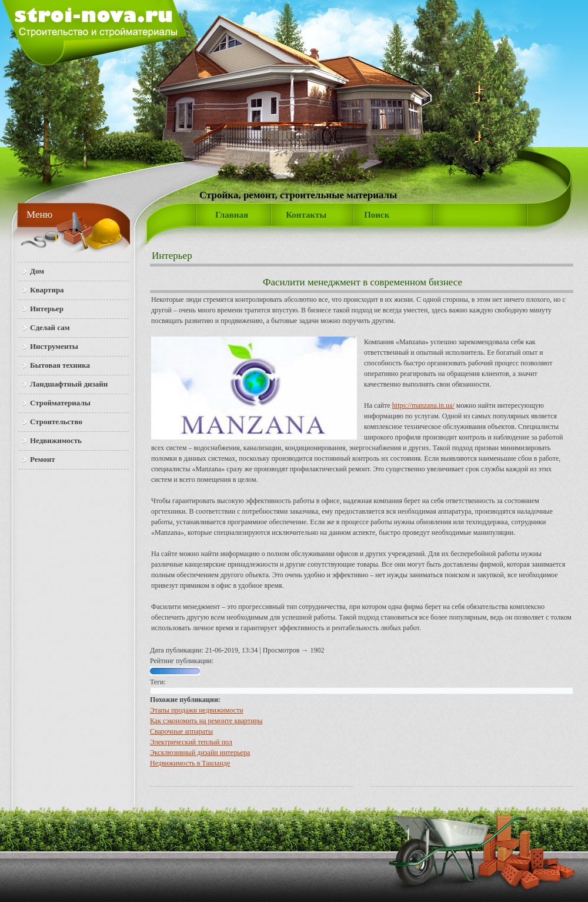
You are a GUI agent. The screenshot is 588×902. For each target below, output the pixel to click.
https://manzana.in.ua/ (423, 405)
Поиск (377, 215)
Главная (232, 215)
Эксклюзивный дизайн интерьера (200, 753)
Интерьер (172, 256)
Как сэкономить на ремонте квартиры (206, 721)
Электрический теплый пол (191, 742)
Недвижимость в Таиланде (190, 763)
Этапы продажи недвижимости (197, 710)
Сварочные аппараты (181, 731)
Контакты (306, 215)
